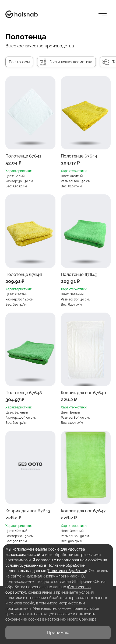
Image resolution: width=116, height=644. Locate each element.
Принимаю (58, 633)
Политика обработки (67, 571)
